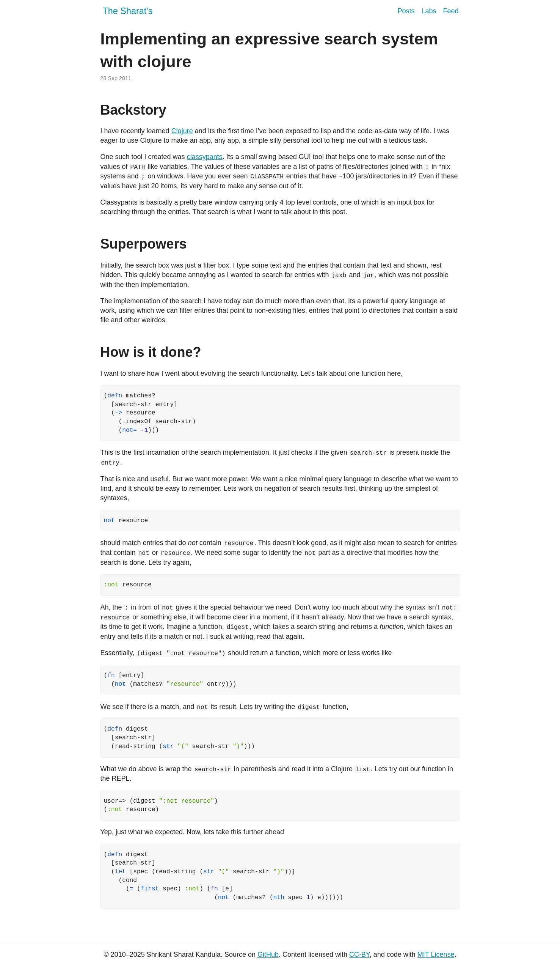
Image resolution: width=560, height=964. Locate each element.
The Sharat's (128, 11)
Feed (451, 11)
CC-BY (359, 952)
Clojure (182, 131)
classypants (205, 157)
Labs (429, 11)
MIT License (436, 952)
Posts (406, 11)
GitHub (268, 952)
